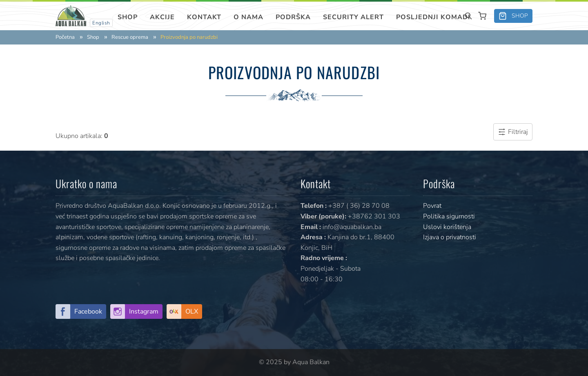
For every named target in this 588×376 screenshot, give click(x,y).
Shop (128, 17)
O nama (248, 17)
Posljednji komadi (433, 17)
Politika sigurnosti (449, 216)
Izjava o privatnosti (450, 237)
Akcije (162, 17)
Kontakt (204, 17)
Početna (65, 37)
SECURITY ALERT (353, 17)
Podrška (293, 17)
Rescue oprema (130, 37)
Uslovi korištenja (447, 227)
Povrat (432, 206)
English (101, 23)
